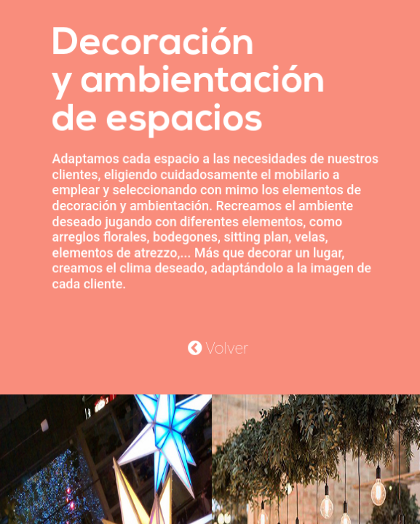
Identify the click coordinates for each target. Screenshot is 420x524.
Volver (218, 346)
